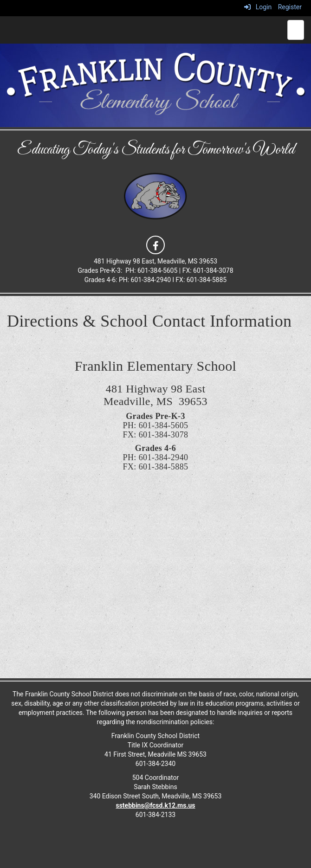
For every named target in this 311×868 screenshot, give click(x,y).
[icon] (155, 244)
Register (290, 7)
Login (258, 7)
